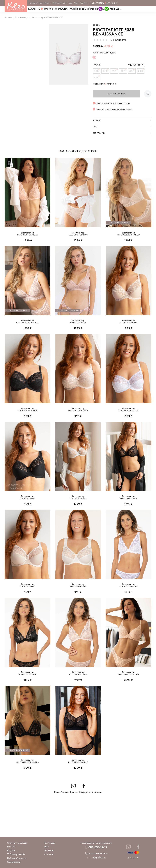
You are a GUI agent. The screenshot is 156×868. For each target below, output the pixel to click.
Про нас (11, 847)
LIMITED (91, 9)
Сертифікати (14, 862)
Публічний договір (17, 858)
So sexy (96, 25)
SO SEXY (83, 9)
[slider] (101, 40)
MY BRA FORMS (45, 9)
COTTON (111, 9)
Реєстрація (49, 843)
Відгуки (11, 851)
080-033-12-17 (98, 848)
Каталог (32, 9)
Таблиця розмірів (16, 854)
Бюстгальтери (61, 9)
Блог (65, 3)
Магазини (57, 3)
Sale (71, 3)
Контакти (84, 3)
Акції (76, 3)
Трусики (74, 9)
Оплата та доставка (39, 3)
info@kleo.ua (98, 857)
